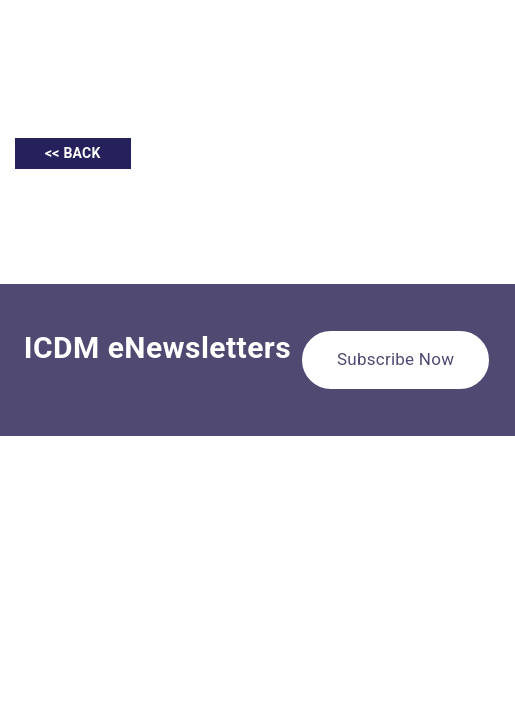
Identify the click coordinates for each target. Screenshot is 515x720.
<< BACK (73, 153)
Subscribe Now (395, 359)
